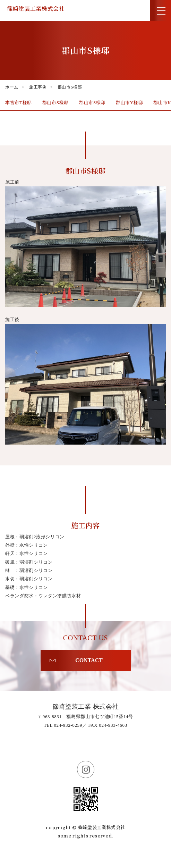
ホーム (12, 87)
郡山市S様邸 (55, 103)
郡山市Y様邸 (129, 103)
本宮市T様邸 (19, 103)
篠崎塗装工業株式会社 (36, 9)
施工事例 (38, 87)
